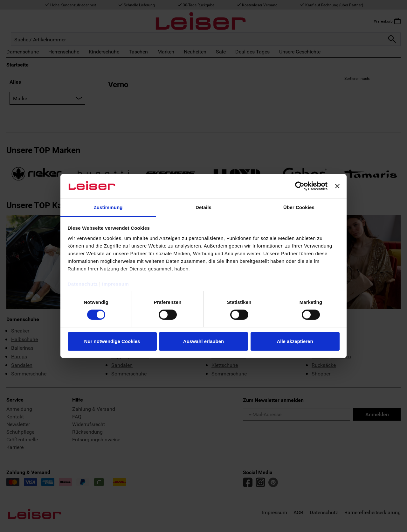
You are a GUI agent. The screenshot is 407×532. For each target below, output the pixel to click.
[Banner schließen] (337, 186)
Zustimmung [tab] (108, 207)
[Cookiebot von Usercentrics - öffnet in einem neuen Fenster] (300, 186)
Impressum (116, 284)
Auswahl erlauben (203, 341)
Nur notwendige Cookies (112, 341)
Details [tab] (203, 207)
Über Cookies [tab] (299, 207)
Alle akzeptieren (295, 341)
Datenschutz (83, 284)
